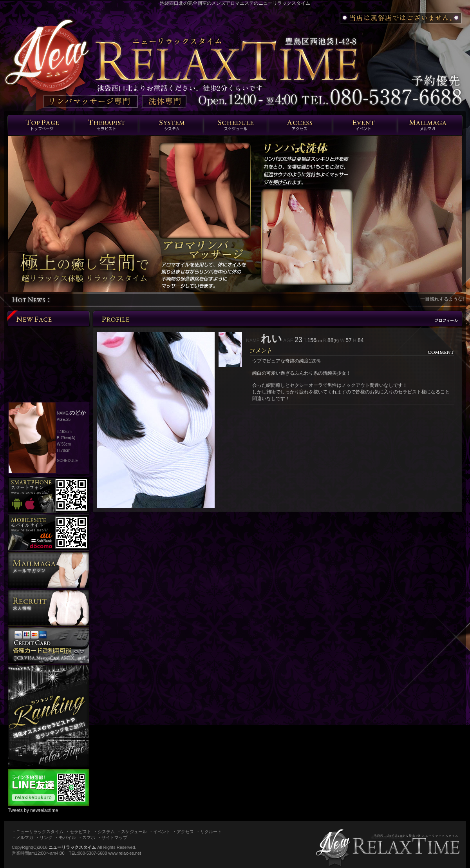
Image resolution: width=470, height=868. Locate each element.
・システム (104, 832)
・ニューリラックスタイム (38, 832)
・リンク (44, 837)
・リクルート (209, 832)
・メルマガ (23, 837)
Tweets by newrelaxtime (33, 810)
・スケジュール (132, 832)
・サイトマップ (112, 837)
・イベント (160, 832)
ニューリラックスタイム (72, 847)
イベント (365, 125)
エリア (300, 125)
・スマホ (87, 837)
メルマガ (430, 125)
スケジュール (236, 125)
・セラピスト (78, 832)
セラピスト (106, 125)
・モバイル (65, 837)
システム (171, 125)
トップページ (41, 125)
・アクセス (183, 832)
